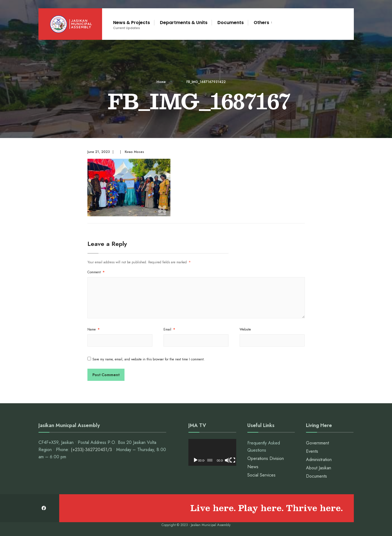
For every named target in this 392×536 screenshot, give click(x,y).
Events (312, 451)
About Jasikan (319, 468)
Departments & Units (184, 23)
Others (261, 23)
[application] (212, 452)
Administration (319, 460)
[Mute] (227, 460)
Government (317, 443)
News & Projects (132, 25)
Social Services (261, 475)
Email (169, 329)
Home (161, 82)
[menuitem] (261, 22)
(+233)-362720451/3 (91, 450)
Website (245, 329)
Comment (96, 272)
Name (94, 329)
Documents (231, 23)
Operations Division (266, 458)
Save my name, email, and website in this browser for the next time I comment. (149, 359)
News (253, 467)
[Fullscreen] (233, 460)
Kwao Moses (134, 152)
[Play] (196, 460)
